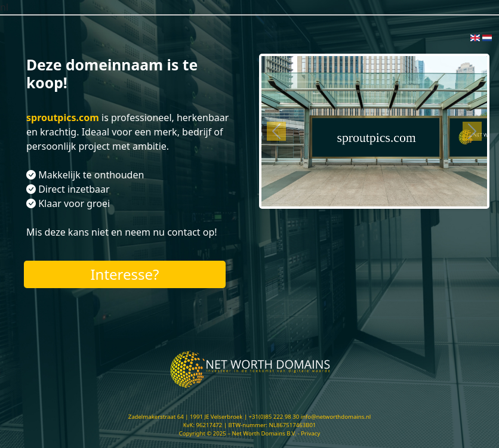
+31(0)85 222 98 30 (274, 417)
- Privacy (309, 433)
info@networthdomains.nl (336, 417)
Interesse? (124, 274)
